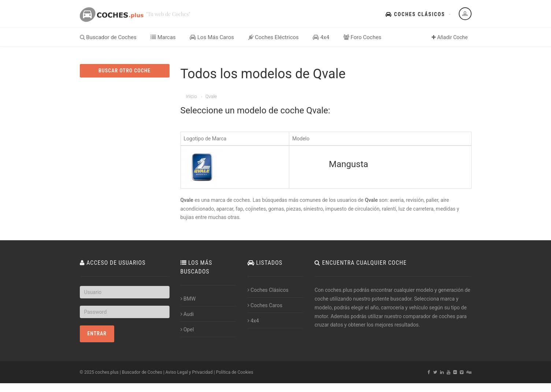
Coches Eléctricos (273, 37)
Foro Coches (362, 37)
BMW (188, 299)
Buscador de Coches (108, 37)
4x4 (321, 37)
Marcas (163, 37)
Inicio (191, 96)
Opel (187, 329)
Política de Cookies (235, 372)
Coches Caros (265, 305)
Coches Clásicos (415, 14)
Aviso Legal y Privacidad (189, 372)
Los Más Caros (212, 37)
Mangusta (348, 164)
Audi (187, 314)
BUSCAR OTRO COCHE (124, 71)
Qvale (211, 96)
